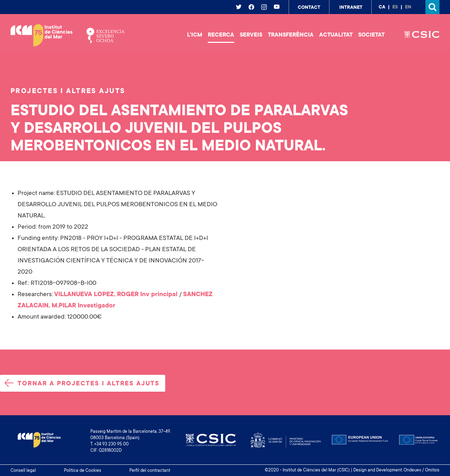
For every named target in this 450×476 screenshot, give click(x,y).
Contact (309, 8)
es (395, 7)
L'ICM (195, 35)
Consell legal (23, 471)
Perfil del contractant (150, 471)
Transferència (291, 35)
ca (382, 7)
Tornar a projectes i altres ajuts (82, 383)
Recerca (221, 35)
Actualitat (336, 35)
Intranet (351, 8)
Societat (371, 35)
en (408, 7)
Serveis (251, 35)
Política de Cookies (83, 471)
